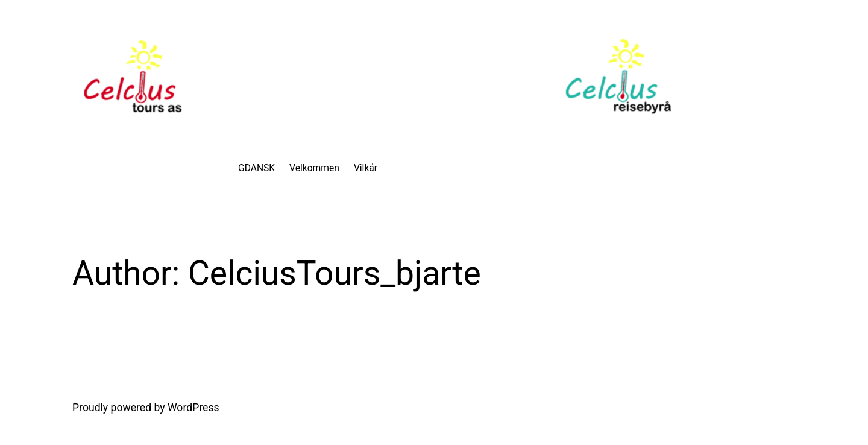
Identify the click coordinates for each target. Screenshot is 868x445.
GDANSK (256, 168)
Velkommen (314, 168)
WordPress (193, 408)
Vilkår (366, 168)
